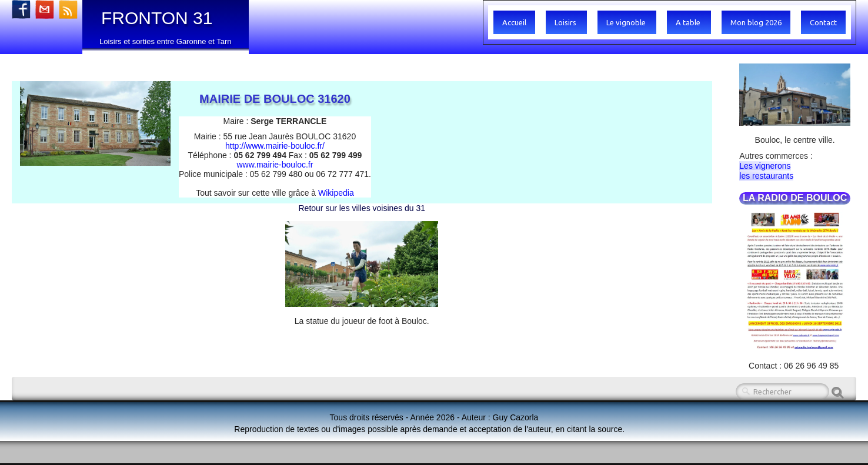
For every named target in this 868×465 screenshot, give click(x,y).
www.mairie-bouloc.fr (275, 165)
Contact (823, 22)
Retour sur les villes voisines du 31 (362, 208)
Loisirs (566, 22)
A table (689, 22)
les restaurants (766, 176)
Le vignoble (627, 22)
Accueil (514, 22)
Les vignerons (765, 166)
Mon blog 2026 (756, 22)
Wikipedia (336, 193)
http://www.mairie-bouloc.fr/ (275, 146)
